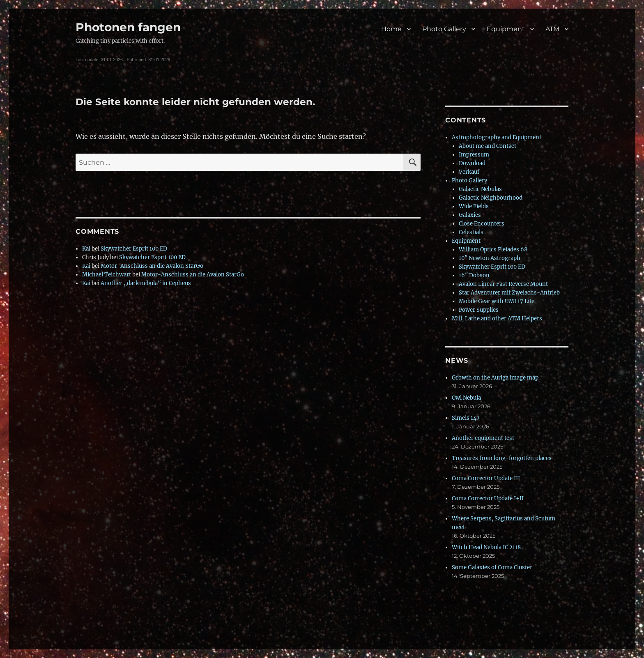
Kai (86, 249)
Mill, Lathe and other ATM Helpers (497, 319)
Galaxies (470, 215)
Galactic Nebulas (480, 189)
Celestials (471, 232)
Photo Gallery (444, 29)
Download (472, 163)
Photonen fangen (128, 27)
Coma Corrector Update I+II (488, 498)
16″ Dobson (474, 275)
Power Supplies (479, 310)
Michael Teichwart (107, 275)
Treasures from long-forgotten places (502, 458)
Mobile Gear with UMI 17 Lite (497, 301)
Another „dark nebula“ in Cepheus (146, 283)
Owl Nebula (466, 398)
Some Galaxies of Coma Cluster (492, 567)
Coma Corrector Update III (486, 478)
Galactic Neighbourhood (491, 198)
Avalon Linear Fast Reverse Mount (503, 284)
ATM (552, 29)
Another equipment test (483, 438)
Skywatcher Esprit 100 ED (134, 249)
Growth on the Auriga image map (495, 378)
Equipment (506, 29)
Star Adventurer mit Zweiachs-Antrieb (509, 293)
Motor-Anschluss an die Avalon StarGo (152, 266)
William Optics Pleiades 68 (493, 250)
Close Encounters (482, 224)
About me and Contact (488, 146)
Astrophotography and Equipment (497, 137)
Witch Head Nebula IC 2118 (486, 547)
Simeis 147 (466, 418)
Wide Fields (474, 206)
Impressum (474, 155)
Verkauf (469, 172)
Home (391, 29)
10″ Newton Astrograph (490, 258)
